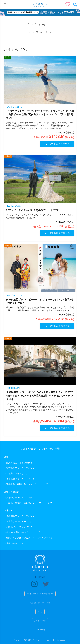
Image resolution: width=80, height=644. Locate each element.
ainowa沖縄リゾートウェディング (23, 532)
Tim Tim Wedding (15, 206)
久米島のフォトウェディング (20, 479)
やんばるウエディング (17, 295)
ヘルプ (40, 612)
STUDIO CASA (13, 388)
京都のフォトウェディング (19, 497)
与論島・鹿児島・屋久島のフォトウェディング (29, 503)
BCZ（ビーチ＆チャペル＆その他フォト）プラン (33, 210)
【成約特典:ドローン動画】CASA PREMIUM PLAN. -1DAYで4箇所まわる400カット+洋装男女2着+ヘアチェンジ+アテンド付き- (40, 396)
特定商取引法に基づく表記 (40, 603)
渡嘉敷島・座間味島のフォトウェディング (27, 484)
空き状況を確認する (57, 144)
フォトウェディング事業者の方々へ (40, 594)
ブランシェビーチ (15, 107)
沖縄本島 (8, 156)
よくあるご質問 (40, 621)
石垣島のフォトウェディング (20, 473)
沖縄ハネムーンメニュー (18, 543)
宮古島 (7, 57)
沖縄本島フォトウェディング (20, 516)
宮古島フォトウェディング (19, 522)
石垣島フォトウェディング (19, 527)
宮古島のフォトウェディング (20, 468)
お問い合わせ (40, 630)
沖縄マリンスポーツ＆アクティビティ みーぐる (29, 538)
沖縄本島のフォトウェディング (21, 463)
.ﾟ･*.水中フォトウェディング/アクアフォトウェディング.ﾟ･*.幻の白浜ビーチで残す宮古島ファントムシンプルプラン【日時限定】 (40, 114)
